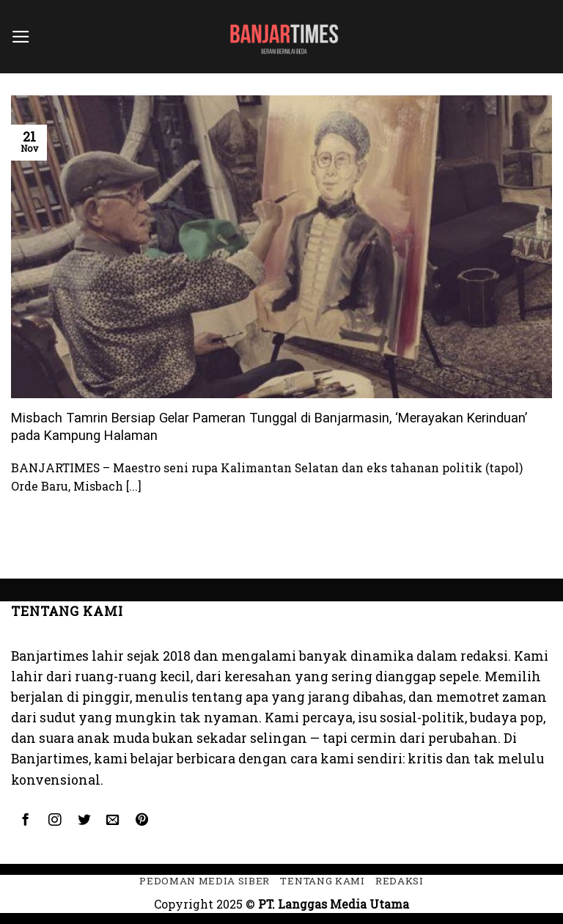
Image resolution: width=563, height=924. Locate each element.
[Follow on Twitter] (84, 821)
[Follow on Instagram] (54, 821)
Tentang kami (322, 881)
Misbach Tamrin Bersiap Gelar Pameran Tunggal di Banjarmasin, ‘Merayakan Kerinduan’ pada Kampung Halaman (269, 426)
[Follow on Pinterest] (142, 821)
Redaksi (400, 881)
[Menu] (21, 37)
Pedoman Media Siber (205, 881)
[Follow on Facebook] (26, 821)
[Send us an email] (113, 821)
